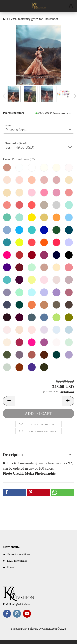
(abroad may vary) (62, 113)
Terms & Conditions (18, 554)
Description (13, 455)
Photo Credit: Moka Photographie (29, 473)
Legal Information (17, 561)
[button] (9, 401)
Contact (11, 567)
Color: (19, 159)
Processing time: (13, 113)
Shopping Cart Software (25, 629)
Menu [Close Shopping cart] (6, 6)
